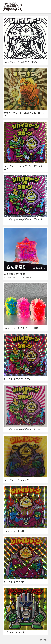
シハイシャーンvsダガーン (18, 379)
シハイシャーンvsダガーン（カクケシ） (24, 429)
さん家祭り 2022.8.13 (15, 274)
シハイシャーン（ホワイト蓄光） (21, 62)
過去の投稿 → (44, 640)
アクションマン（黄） (15, 632)
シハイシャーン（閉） (15, 582)
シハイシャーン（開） (15, 531)
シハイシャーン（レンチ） (18, 480)
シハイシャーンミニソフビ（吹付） (22, 328)
